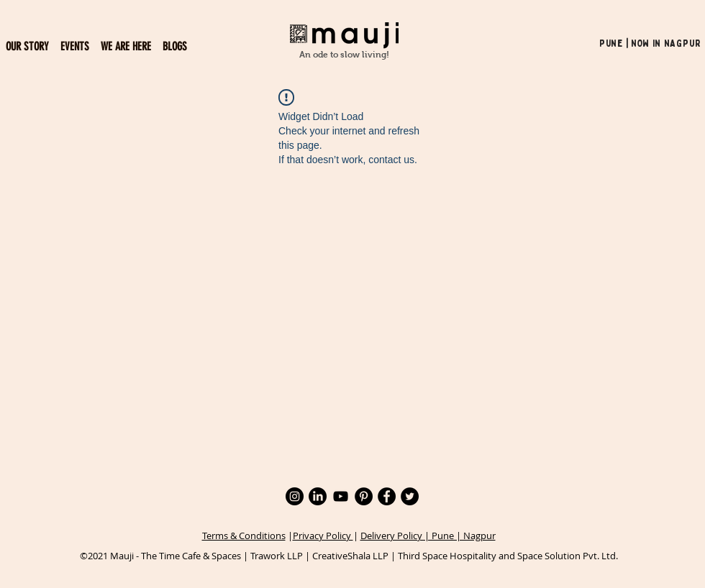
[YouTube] (341, 496)
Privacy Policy (323, 536)
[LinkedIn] (318, 496)
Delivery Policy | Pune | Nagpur (428, 536)
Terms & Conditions (244, 536)
